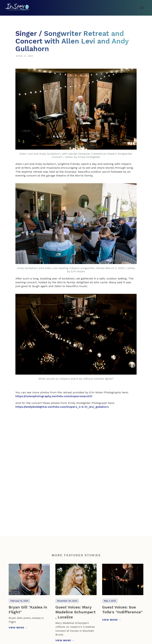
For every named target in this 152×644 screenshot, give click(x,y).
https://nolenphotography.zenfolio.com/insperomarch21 (54, 396)
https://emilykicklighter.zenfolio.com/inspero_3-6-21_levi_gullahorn (62, 407)
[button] (142, 8)
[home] (17, 7)
